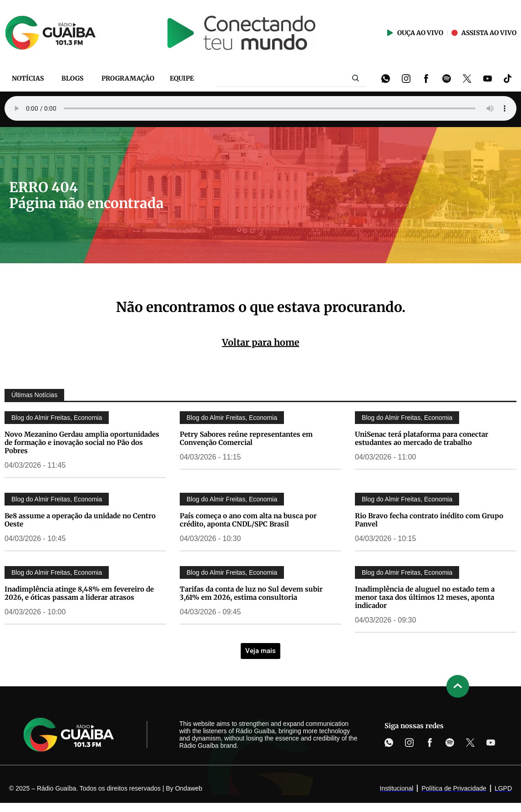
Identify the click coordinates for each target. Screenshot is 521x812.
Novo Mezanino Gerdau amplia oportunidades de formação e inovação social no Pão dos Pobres (82, 442)
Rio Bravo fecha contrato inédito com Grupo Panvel (429, 520)
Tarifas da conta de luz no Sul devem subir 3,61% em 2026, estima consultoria (251, 593)
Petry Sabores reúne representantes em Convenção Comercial (246, 438)
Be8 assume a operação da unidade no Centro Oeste (80, 520)
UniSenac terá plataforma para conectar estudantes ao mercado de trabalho (422, 438)
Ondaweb (189, 788)
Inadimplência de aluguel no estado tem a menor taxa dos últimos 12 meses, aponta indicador (425, 597)
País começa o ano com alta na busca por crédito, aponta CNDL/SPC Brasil (248, 520)
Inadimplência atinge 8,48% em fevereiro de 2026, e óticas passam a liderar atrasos (79, 593)
